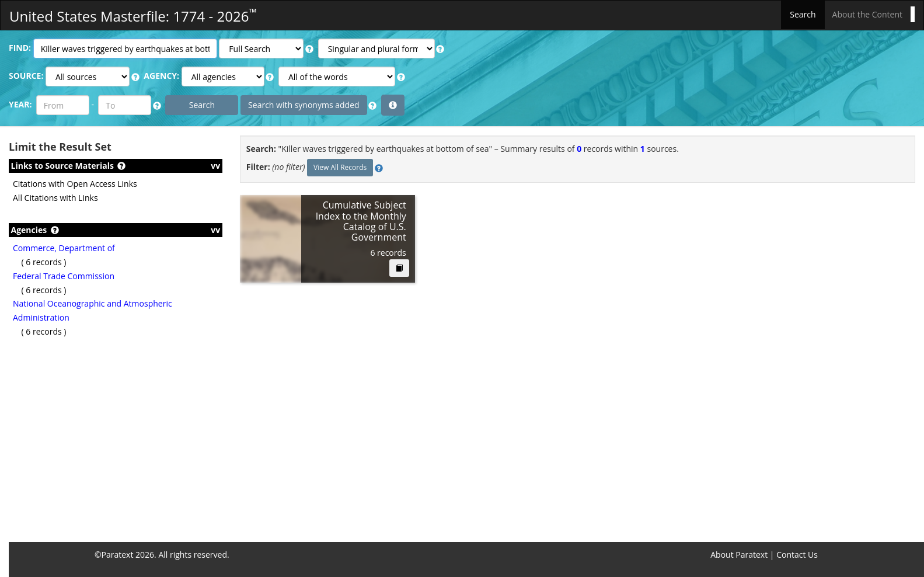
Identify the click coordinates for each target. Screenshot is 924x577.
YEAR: (20, 104)
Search (803, 14)
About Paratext (739, 555)
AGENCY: (161, 76)
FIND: (20, 48)
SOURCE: (26, 76)
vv (215, 166)
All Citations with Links (55, 198)
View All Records (340, 167)
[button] (309, 49)
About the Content (867, 14)
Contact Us (797, 555)
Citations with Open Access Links (75, 184)
